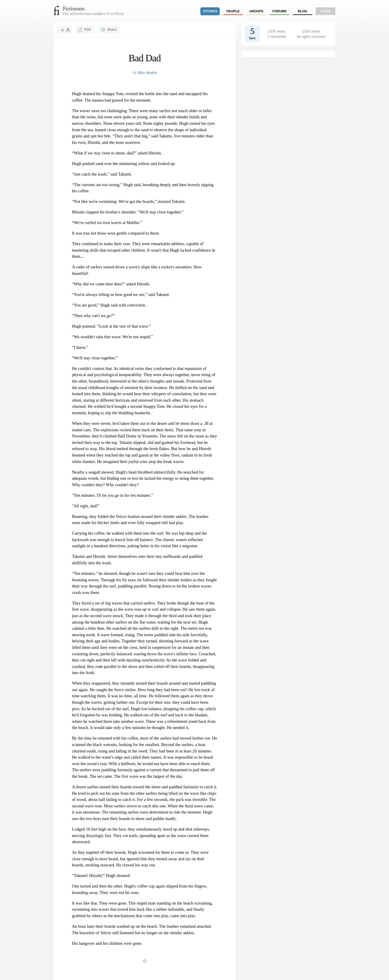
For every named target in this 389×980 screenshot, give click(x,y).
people (233, 11)
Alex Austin (147, 73)
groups (256, 11)
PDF (88, 30)
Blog (302, 11)
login (325, 11)
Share (112, 30)
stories (210, 11)
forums (280, 11)
